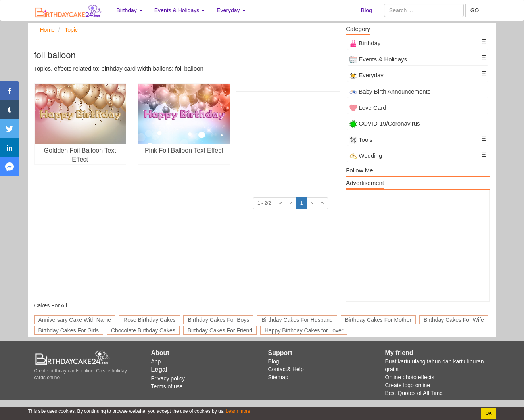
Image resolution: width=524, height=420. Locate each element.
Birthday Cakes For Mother (378, 320)
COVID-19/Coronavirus (385, 123)
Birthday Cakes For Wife (454, 320)
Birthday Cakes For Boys (218, 320)
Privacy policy (168, 378)
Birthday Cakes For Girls (69, 330)
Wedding (366, 156)
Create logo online (408, 385)
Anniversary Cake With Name (75, 320)
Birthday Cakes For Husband (297, 320)
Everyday (367, 75)
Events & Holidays (378, 59)
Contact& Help (286, 369)
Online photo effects (410, 377)
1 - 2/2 (264, 203)
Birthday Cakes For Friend (220, 330)
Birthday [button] (130, 10)
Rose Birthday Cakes (150, 320)
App (156, 361)
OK (489, 413)
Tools (361, 140)
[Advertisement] (418, 246)
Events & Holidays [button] (180, 10)
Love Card (368, 108)
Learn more (237, 411)
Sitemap (278, 377)
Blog (367, 10)
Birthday (365, 43)
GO (475, 10)
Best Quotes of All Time (414, 393)
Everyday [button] (231, 10)
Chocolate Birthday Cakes (143, 330)
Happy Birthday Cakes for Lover (304, 330)
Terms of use (167, 386)
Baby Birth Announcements (390, 91)
